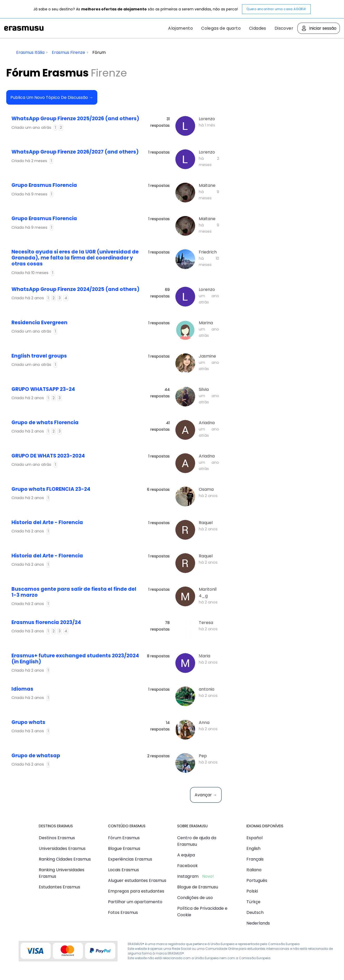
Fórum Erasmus (124, 838)
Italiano (254, 870)
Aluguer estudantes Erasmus (137, 880)
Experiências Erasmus (130, 859)
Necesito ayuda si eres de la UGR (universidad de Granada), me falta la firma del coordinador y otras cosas (75, 258)
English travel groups (39, 356)
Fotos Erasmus (123, 912)
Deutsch (255, 912)
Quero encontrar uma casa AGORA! (276, 9)
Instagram (188, 876)
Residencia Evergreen (39, 323)
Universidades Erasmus (62, 848)
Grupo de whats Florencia (45, 422)
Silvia (204, 389)
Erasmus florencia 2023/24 (46, 622)
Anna (204, 723)
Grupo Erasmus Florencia (44, 185)
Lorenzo (207, 119)
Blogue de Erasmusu (198, 887)
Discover (284, 28)
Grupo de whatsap (36, 756)
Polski (252, 891)
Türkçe (253, 902)
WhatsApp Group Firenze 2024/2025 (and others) (75, 289)
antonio (207, 689)
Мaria (205, 656)
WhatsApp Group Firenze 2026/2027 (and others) (75, 152)
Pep (203, 756)
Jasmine (207, 356)
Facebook (187, 866)
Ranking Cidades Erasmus (65, 859)
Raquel (206, 523)
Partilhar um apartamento (135, 902)
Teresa (206, 623)
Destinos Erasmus (57, 838)
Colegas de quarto (221, 28)
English (253, 848)
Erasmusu (24, 28)
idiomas (22, 689)
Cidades (258, 28)
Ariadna (207, 423)
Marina (206, 323)
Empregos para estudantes (136, 891)
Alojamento (180, 28)
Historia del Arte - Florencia (47, 522)
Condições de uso (195, 898)
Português (257, 880)
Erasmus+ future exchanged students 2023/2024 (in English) (75, 659)
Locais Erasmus (123, 870)
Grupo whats (28, 722)
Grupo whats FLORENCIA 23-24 (51, 489)
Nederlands (258, 923)
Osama (206, 489)
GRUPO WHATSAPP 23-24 (43, 389)
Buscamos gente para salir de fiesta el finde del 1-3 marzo (74, 592)
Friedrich (208, 252)
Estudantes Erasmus (59, 887)
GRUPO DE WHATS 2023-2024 (48, 456)
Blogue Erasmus (124, 848)
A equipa (186, 855)
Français (255, 859)
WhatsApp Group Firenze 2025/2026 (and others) (75, 119)
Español (254, 838)
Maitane (207, 185)
